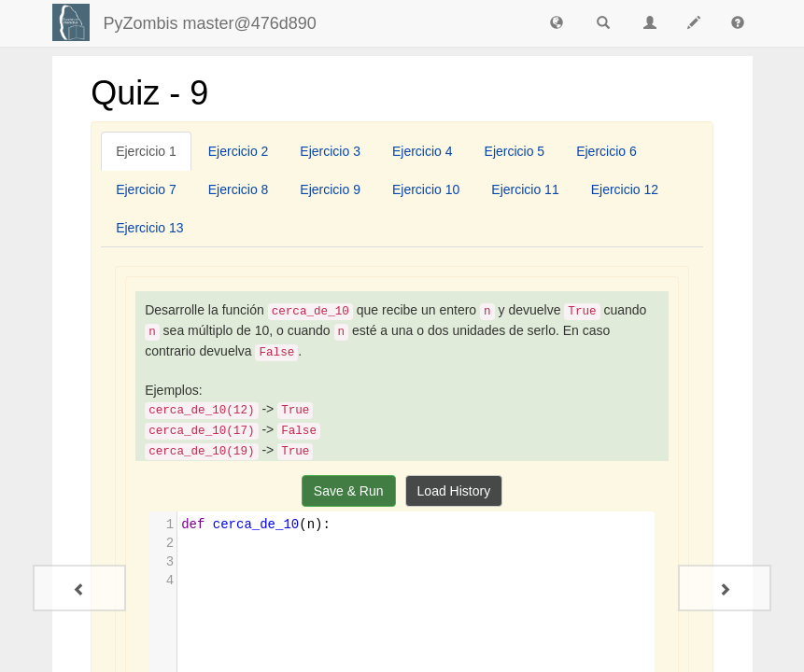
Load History (454, 491)
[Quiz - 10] (725, 588)
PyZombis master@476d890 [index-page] (210, 23)
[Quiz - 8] (79, 588)
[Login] (71, 22)
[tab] (146, 151)
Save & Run (349, 491)
